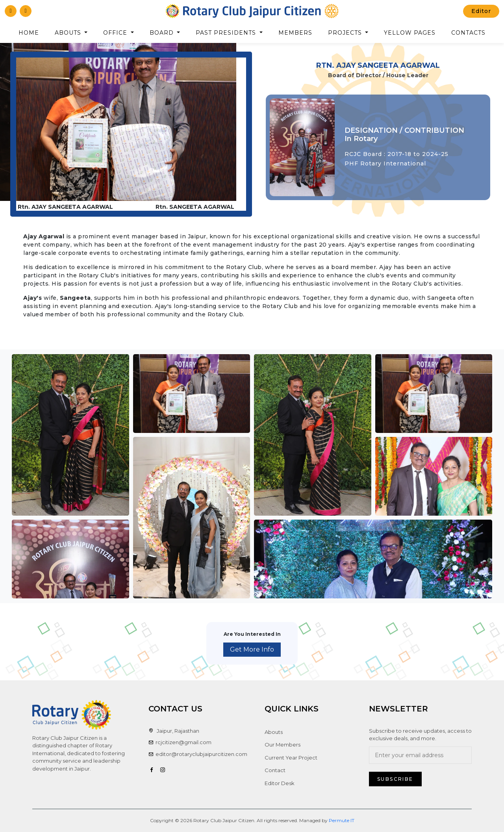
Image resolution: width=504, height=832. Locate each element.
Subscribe (395, 779)
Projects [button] (346, 33)
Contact (275, 770)
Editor (481, 11)
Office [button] (116, 33)
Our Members (283, 745)
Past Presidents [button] (227, 33)
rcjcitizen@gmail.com (180, 742)
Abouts (274, 732)
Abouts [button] (69, 33)
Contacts (468, 33)
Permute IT (342, 820)
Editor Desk (280, 783)
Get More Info (252, 649)
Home (29, 33)
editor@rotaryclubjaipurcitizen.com (198, 754)
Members (295, 33)
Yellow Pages (410, 33)
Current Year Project (291, 758)
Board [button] (163, 33)
